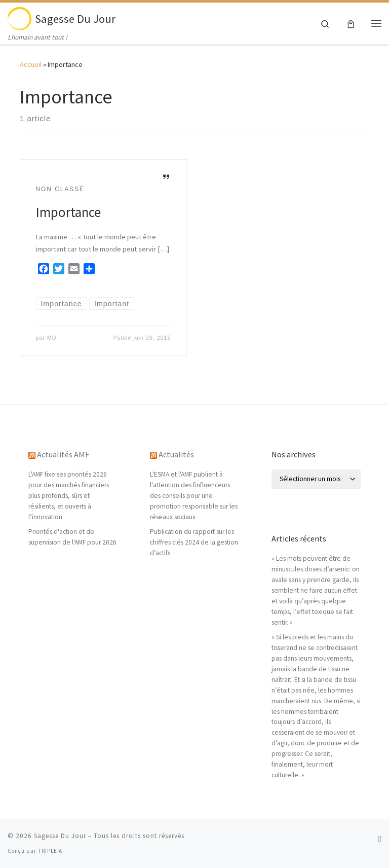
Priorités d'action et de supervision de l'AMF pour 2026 (72, 537)
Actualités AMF (63, 454)
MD (52, 338)
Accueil (31, 64)
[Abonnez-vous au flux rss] (380, 839)
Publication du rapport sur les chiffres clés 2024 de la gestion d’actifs (194, 542)
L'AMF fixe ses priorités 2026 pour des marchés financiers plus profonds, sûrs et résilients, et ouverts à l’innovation (69, 496)
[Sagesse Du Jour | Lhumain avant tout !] (20, 17)
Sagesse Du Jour (60, 836)
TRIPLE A (50, 851)
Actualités (176, 454)
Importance (68, 212)
